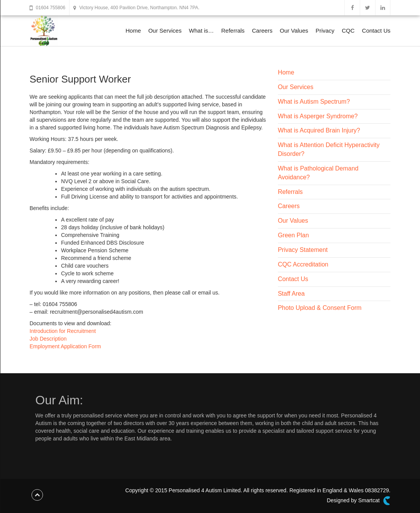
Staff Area (291, 294)
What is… (201, 31)
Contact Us (376, 31)
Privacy (325, 31)
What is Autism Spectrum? (314, 102)
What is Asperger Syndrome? (318, 116)
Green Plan (294, 235)
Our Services (165, 31)
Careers (262, 31)
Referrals (233, 31)
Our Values (294, 31)
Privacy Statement (303, 250)
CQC (348, 31)
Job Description (48, 339)
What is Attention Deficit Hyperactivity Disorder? (329, 149)
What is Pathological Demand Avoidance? (318, 173)
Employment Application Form (65, 346)
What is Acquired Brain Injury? (319, 130)
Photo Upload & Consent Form (320, 308)
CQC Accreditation (303, 264)
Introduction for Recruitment (63, 331)
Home (133, 31)
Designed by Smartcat (359, 501)
